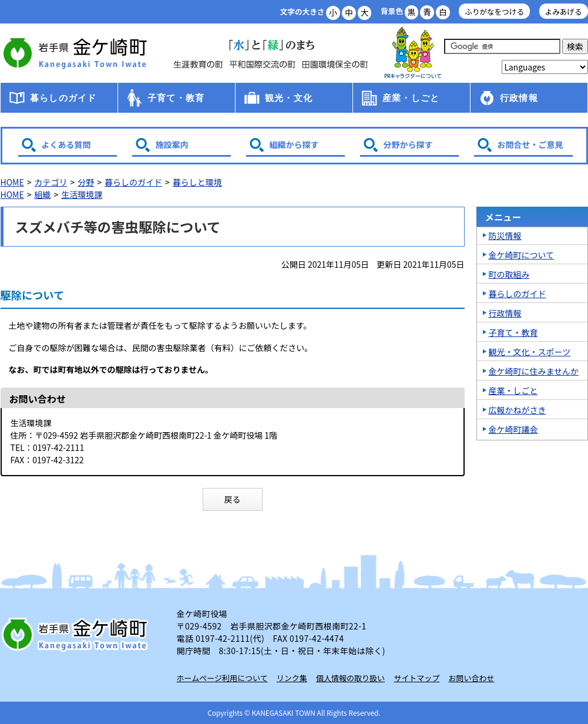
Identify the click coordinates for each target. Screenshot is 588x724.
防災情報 (505, 235)
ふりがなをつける (494, 11)
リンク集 (292, 678)
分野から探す (408, 144)
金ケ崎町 (77, 53)
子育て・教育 (176, 98)
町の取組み (509, 274)
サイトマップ (416, 678)
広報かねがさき (518, 410)
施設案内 (172, 144)
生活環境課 (82, 194)
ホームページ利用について (222, 678)
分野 (86, 182)
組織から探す (294, 144)
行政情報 (519, 98)
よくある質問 (66, 144)
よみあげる (564, 11)
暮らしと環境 (197, 182)
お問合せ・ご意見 (530, 144)
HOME (12, 182)
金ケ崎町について (522, 255)
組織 (42, 194)
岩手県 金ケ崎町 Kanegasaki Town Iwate (77, 634)
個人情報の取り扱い (350, 678)
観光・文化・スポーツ (530, 352)
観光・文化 (289, 98)
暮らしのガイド (63, 98)
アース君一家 (413, 53)
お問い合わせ (472, 678)
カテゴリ (51, 182)
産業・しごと (411, 98)
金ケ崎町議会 (513, 429)
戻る (233, 499)
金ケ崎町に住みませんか (534, 371)
